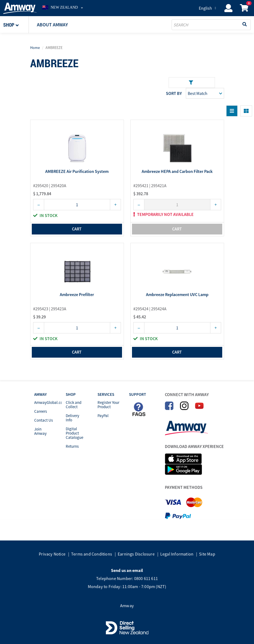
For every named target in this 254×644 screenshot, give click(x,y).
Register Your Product (108, 405)
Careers (41, 411)
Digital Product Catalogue (74, 433)
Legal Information (177, 554)
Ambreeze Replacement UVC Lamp (177, 295)
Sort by (174, 93)
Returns (72, 446)
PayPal (103, 416)
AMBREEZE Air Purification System (77, 172)
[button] (16, 25)
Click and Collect (74, 405)
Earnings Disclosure (136, 554)
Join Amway (40, 431)
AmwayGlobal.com (50, 402)
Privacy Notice (52, 554)
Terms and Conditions (92, 554)
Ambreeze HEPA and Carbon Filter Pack (177, 172)
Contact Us (44, 420)
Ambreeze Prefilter (77, 295)
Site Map (207, 554)
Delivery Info (72, 418)
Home (35, 48)
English (205, 8)
